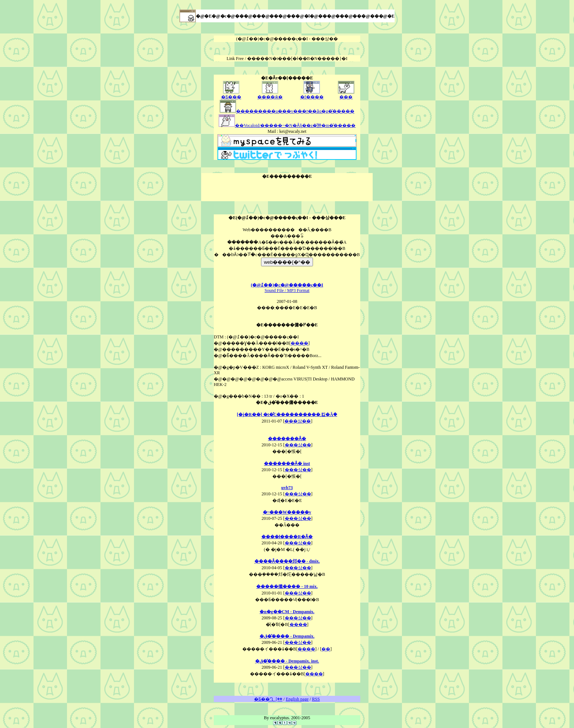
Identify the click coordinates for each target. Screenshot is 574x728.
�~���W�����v (287, 512)
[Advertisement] (287, 190)
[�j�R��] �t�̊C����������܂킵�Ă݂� (287, 414)
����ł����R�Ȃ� (287, 537)
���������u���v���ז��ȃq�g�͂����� (287, 111)
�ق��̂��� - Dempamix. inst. (287, 661)
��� (346, 95)
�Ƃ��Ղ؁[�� (268, 699)
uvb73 (287, 488)
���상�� (298, 421)
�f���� (312, 95)
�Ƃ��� (231, 95)
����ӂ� (270, 95)
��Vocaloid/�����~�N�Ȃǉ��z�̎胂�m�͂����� (287, 125)
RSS (316, 699)
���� (299, 343)
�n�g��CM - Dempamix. (287, 612)
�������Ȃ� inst (287, 464)
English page (297, 699)
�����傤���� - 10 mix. (287, 586)
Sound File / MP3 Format (287, 288)
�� (326, 649)
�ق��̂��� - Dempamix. (287, 636)
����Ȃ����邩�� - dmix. (287, 561)
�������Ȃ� (287, 439)
